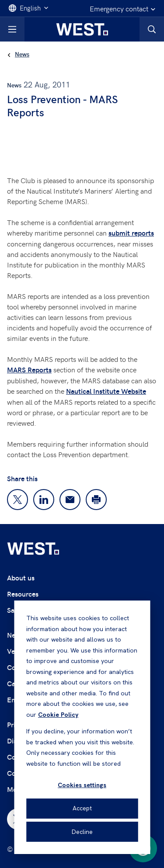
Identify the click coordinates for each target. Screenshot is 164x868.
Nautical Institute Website (106, 391)
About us (21, 578)
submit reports (131, 233)
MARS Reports (29, 370)
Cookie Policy (58, 715)
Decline (82, 832)
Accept (82, 808)
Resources (23, 594)
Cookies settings (82, 785)
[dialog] (82, 727)
